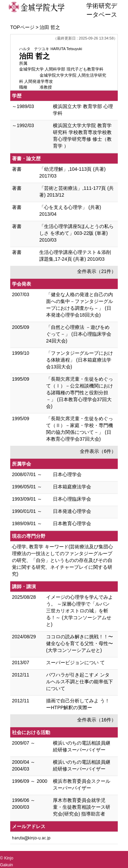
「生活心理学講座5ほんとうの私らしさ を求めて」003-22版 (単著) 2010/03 (76, 233)
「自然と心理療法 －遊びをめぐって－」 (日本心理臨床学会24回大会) (79, 334)
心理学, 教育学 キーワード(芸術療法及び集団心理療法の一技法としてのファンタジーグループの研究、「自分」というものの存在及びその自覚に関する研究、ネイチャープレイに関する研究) (62, 560)
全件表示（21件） (97, 271)
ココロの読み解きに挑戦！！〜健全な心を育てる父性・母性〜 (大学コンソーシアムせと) (80, 643)
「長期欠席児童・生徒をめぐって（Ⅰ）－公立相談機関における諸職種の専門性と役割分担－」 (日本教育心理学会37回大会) (80, 393)
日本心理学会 (67, 474)
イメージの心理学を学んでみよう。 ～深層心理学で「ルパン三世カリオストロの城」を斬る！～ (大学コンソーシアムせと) (80, 611)
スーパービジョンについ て (75, 663)
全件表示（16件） (97, 720)
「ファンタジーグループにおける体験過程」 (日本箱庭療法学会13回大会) (80, 360)
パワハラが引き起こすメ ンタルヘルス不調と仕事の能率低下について (80, 682)
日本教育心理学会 (72, 523)
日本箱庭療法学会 (72, 487)
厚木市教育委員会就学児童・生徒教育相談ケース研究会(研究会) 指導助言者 (82, 807)
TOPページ (22, 27)
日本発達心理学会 (72, 511)
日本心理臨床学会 (72, 499)
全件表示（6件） (98, 451)
